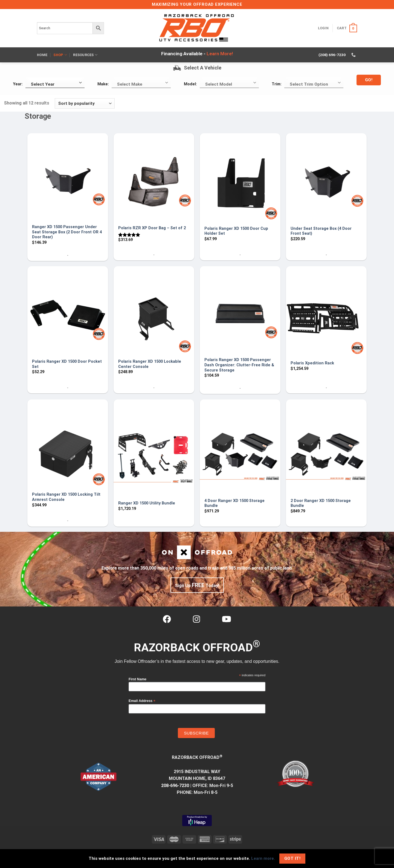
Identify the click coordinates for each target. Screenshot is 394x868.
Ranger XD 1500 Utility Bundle (147, 503)
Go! (369, 80)
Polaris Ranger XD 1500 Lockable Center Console (150, 364)
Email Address (142, 701)
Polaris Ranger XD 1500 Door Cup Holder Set (236, 231)
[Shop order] (85, 104)
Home (42, 55)
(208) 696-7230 (332, 55)
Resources (85, 55)
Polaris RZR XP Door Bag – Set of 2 (152, 228)
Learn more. (263, 858)
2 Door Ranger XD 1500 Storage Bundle (321, 503)
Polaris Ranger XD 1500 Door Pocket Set (67, 364)
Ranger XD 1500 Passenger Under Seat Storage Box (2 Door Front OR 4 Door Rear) (67, 232)
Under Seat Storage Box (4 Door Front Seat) (321, 231)
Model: (190, 84)
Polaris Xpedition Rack (312, 363)
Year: (18, 84)
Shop (60, 55)
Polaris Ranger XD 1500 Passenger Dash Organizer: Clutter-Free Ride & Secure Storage (239, 365)
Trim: (277, 84)
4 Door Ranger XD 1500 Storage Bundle (234, 503)
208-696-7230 (175, 786)
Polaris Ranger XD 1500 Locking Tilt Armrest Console (66, 497)
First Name (137, 679)
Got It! (292, 858)
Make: (103, 84)
